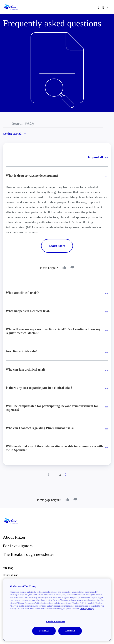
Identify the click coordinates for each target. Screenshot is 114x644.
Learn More (57, 246)
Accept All (70, 631)
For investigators (18, 546)
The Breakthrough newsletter (28, 554)
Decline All (44, 631)
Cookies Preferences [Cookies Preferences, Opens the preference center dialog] (55, 621)
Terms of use (10, 575)
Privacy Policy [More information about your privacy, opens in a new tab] (87, 609)
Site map (8, 568)
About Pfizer (14, 537)
